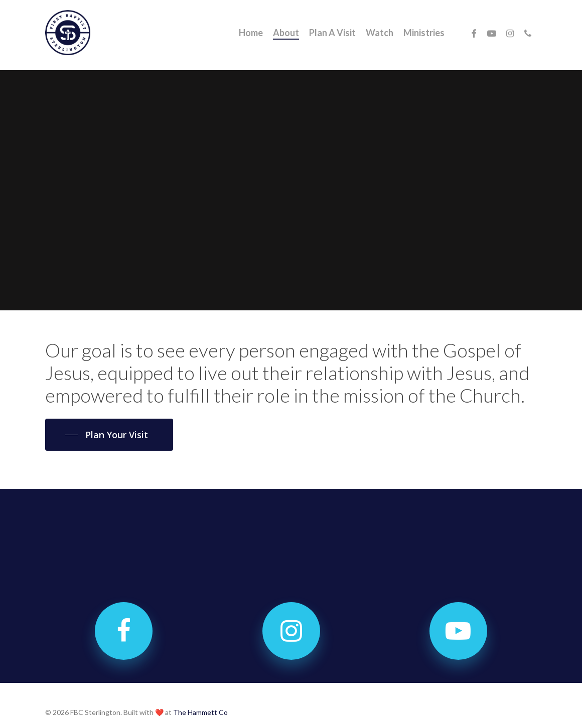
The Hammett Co (200, 712)
